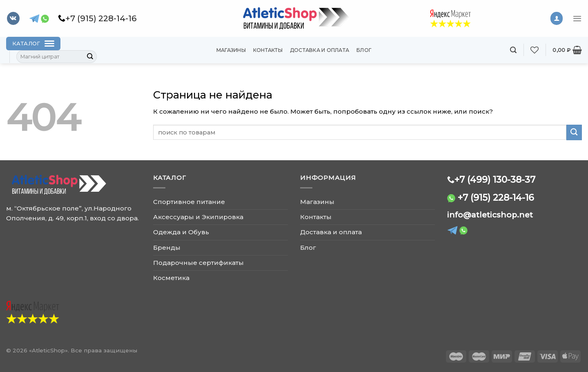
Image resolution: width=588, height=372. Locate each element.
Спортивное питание (189, 202)
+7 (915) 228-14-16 (496, 197)
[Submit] (90, 57)
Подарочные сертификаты (198, 263)
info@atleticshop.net (490, 215)
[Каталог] (33, 44)
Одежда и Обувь (181, 232)
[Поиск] (513, 50)
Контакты (268, 50)
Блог (364, 50)
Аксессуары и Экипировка (198, 217)
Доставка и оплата (320, 50)
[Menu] (577, 18)
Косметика (171, 278)
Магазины (231, 50)
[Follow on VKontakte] (13, 18)
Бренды (167, 248)
